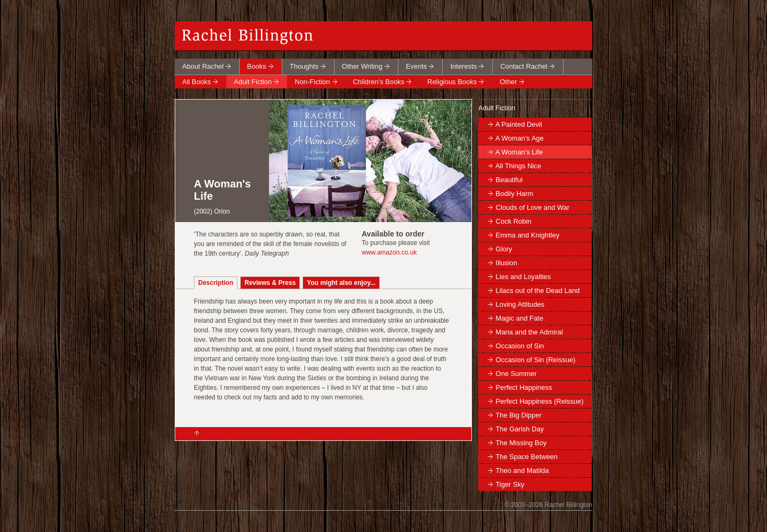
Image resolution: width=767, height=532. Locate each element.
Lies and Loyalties (524, 277)
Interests (463, 66)
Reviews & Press (270, 283)
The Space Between (527, 457)
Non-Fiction (312, 82)
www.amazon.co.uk (389, 252)
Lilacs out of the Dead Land (538, 290)
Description (216, 283)
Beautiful (509, 180)
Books (257, 66)
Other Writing (362, 66)
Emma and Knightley (528, 235)
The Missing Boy (521, 443)
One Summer (516, 374)
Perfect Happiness (524, 387)
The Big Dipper (518, 415)
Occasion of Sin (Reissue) (536, 360)
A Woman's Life (519, 152)
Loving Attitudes (520, 304)
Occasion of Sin (520, 346)
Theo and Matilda (522, 470)
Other (508, 82)
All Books (197, 82)
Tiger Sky (510, 484)
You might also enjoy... (341, 283)
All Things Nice (518, 166)
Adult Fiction (253, 82)
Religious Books (452, 82)
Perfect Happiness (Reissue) (540, 401)
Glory (504, 249)
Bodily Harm (515, 194)
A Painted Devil (519, 124)
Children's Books (379, 82)
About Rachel (203, 66)
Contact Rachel (524, 66)
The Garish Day (520, 429)
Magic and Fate (520, 318)
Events (417, 66)
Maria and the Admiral (529, 332)
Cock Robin (514, 221)
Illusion (507, 263)
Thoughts (304, 66)
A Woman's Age (520, 138)
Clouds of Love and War (533, 207)
